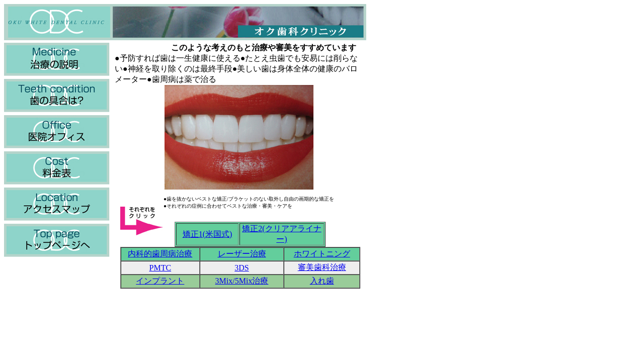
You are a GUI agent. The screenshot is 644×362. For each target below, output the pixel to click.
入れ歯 (322, 281)
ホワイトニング (322, 254)
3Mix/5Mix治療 (242, 281)
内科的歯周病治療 (160, 254)
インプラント (160, 281)
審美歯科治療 (322, 267)
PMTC (160, 268)
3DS (242, 268)
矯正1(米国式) (208, 234)
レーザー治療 (242, 254)
